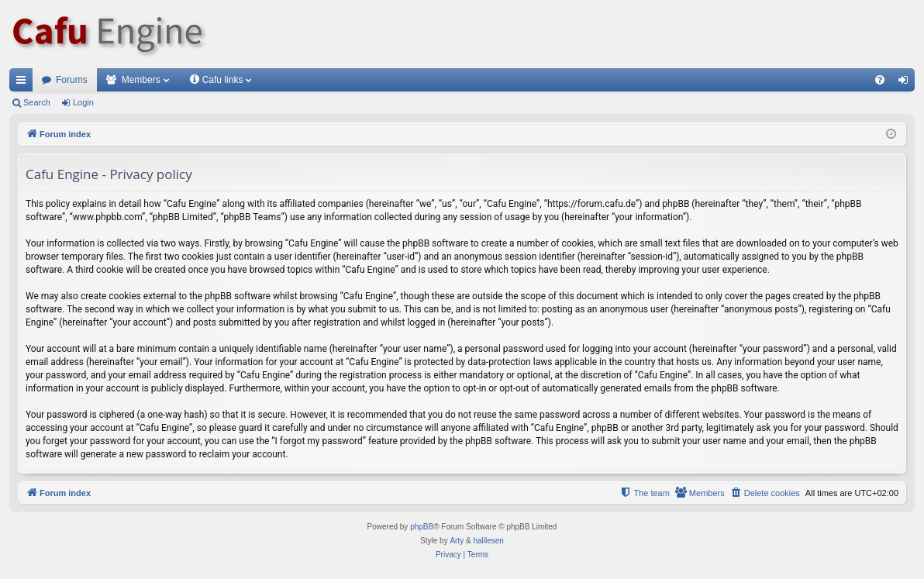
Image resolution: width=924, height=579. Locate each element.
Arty (457, 541)
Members (141, 80)
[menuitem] (880, 80)
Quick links (24, 83)
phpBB (422, 527)
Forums (72, 80)
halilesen (488, 541)
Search (37, 102)
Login (83, 102)
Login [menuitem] (907, 83)
